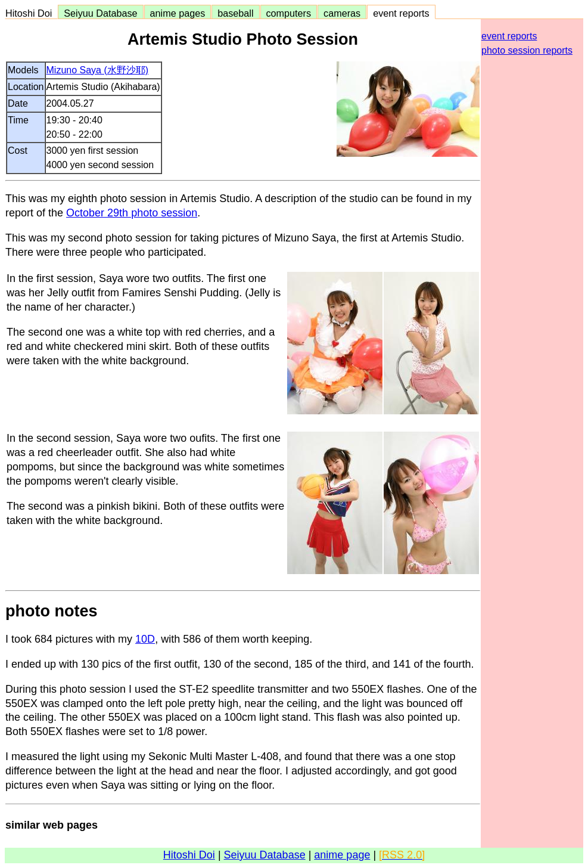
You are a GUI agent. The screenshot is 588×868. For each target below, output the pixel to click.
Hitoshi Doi (31, 13)
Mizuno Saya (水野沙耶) (98, 70)
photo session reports (527, 50)
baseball (235, 13)
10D (145, 639)
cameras (342, 13)
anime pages (178, 13)
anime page (342, 855)
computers (289, 13)
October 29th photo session (132, 213)
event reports (401, 13)
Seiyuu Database (100, 13)
